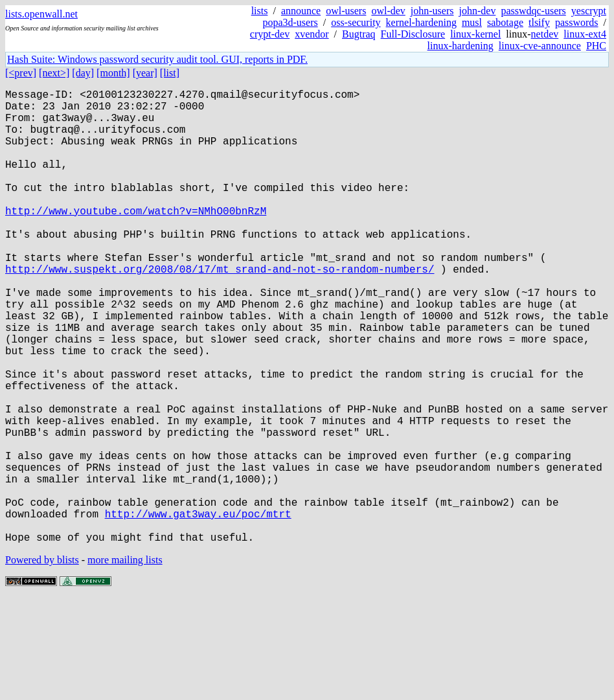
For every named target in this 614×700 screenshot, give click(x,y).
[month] (113, 73)
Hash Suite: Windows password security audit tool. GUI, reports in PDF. (157, 59)
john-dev (478, 11)
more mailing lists (125, 661)
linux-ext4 (585, 34)
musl (472, 22)
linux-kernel (475, 34)
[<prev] (21, 73)
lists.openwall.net (41, 14)
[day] (83, 73)
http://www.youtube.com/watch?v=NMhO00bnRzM (136, 239)
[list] (170, 73)
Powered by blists (42, 661)
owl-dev (388, 11)
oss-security (356, 22)
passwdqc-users (533, 11)
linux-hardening (460, 46)
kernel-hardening (421, 22)
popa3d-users (290, 22)
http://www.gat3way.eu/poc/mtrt (198, 609)
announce (301, 11)
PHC (596, 46)
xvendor (312, 34)
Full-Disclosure (413, 34)
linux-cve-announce (540, 46)
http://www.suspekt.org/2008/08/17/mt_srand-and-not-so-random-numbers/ (220, 310)
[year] (145, 73)
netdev (545, 34)
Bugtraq (359, 34)
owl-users (346, 11)
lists (260, 11)
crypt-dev (270, 34)
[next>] (54, 73)
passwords (577, 22)
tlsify (539, 22)
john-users (432, 11)
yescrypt (589, 11)
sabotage (505, 22)
